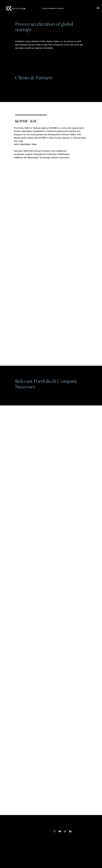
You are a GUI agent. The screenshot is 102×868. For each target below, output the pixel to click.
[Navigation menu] (98, 8)
